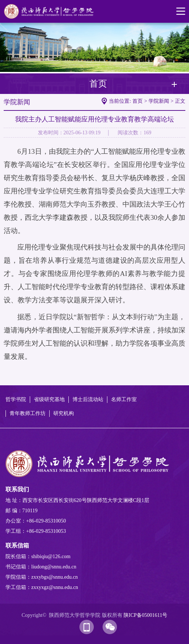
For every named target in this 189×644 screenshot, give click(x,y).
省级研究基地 (49, 399)
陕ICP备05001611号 (145, 615)
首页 (138, 101)
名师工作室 (124, 399)
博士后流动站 (88, 399)
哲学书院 (16, 399)
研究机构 (64, 413)
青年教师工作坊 (28, 413)
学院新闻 (159, 101)
